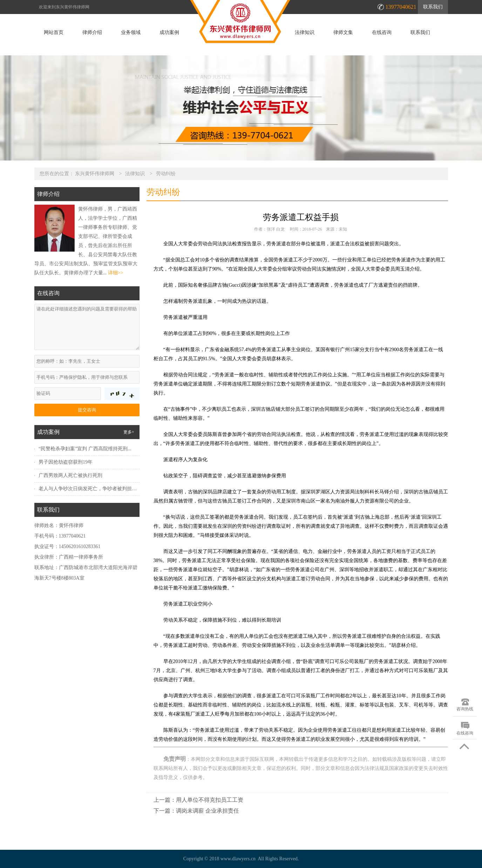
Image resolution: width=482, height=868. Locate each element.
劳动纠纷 (166, 174)
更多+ (129, 432)
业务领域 (131, 33)
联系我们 (433, 7)
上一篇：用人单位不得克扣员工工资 (198, 800)
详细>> (116, 273)
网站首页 (54, 33)
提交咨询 (87, 410)
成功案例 (169, 33)
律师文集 (343, 33)
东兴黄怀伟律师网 (95, 174)
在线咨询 (382, 33)
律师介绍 (92, 33)
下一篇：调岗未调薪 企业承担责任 (196, 811)
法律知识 (305, 33)
